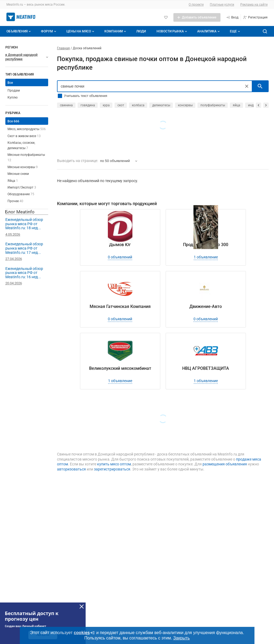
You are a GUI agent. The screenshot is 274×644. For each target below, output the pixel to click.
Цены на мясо (81, 31)
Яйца (13, 181)
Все (10, 83)
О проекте (196, 5)
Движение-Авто (206, 306)
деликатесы (161, 105)
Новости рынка (172, 31)
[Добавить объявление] (197, 17)
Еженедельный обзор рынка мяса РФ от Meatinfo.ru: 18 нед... (24, 224)
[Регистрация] (255, 17)
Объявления (19, 31)
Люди (141, 31)
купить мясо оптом (114, 464)
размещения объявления (225, 464)
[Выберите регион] (27, 57)
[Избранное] (166, 17)
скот (121, 105)
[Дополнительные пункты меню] (235, 31)
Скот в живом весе (24, 136)
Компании (116, 31)
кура (106, 105)
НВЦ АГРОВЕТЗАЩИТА (206, 368)
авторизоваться (71, 469)
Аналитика (209, 31)
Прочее (15, 201)
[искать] (260, 86)
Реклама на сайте (254, 5)
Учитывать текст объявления (85, 96)
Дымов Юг (120, 245)
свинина (66, 105)
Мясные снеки (18, 174)
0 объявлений (120, 257)
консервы (185, 105)
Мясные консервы (23, 167)
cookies (85, 633)
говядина (88, 105)
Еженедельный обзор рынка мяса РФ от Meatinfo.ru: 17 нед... (24, 248)
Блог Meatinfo (20, 212)
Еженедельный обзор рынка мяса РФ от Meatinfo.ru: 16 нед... (24, 273)
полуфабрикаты (213, 105)
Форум (49, 31)
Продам (14, 91)
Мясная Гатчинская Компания (120, 306)
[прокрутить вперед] (266, 105)
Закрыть (181, 638)
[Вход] (232, 17)
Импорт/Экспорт (22, 187)
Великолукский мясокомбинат (120, 368)
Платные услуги (222, 5)
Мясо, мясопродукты (27, 129)
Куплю (13, 97)
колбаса (138, 105)
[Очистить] (247, 86)
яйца (237, 105)
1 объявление (206, 257)
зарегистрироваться (112, 469)
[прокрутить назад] (258, 105)
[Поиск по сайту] (265, 31)
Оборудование (21, 194)
